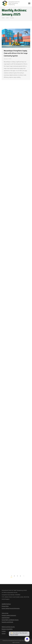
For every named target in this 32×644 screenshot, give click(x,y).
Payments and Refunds (7, 622)
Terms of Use (5, 613)
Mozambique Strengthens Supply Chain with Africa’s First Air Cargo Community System (16, 53)
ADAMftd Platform (6, 604)
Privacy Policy (5, 606)
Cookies (4, 631)
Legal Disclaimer (6, 618)
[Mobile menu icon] (29, 3)
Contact (4, 633)
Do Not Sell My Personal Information (11, 608)
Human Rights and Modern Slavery (10, 620)
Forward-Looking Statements (9, 615)
